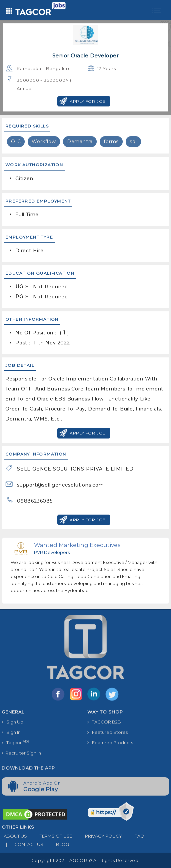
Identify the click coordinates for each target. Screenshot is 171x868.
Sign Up (12, 722)
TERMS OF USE (50, 836)
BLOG (56, 844)
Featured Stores (107, 732)
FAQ (133, 836)
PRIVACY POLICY (97, 836)
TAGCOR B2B (104, 722)
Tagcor (15, 742)
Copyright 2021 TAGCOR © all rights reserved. (85, 860)
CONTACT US (22, 844)
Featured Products (110, 743)
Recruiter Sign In (21, 753)
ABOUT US (14, 836)
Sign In (11, 732)
